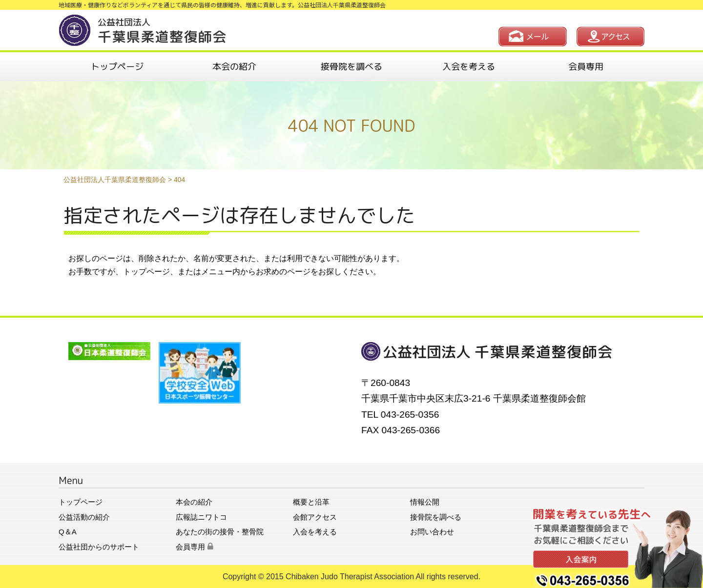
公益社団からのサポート (99, 547)
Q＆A (68, 532)
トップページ (117, 67)
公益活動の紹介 (84, 517)
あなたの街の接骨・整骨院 (220, 532)
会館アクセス (315, 517)
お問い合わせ (432, 532)
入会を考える (469, 67)
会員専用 (586, 67)
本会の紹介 (234, 67)
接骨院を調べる (351, 67)
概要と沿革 (311, 502)
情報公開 (425, 502)
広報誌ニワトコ (201, 517)
